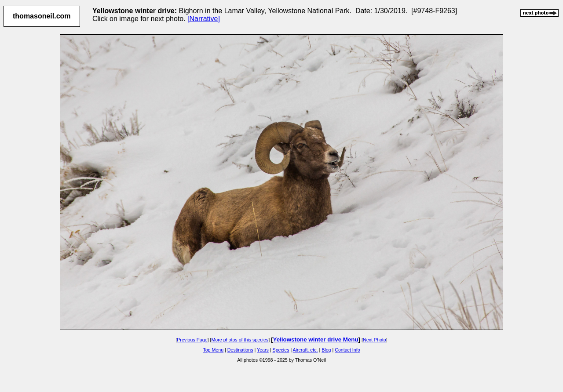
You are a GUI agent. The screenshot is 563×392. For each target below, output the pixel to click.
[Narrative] (204, 19)
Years (263, 350)
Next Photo (375, 340)
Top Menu (213, 350)
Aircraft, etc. (305, 350)
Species (281, 350)
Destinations (240, 350)
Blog (326, 350)
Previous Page (192, 340)
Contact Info (347, 350)
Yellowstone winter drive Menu (316, 339)
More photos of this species (240, 340)
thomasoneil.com (42, 16)
